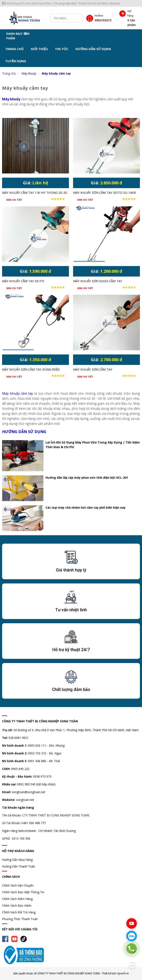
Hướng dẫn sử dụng (93, 49)
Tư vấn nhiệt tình (71, 610)
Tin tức (62, 49)
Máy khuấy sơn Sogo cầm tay (98, 281)
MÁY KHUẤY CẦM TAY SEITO (23, 281)
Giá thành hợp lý (71, 570)
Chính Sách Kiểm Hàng (17, 899)
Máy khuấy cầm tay (56, 73)
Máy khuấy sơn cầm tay (93, 369)
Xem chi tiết (14, 200)
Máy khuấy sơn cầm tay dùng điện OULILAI (31, 370)
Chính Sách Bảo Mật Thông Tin (23, 892)
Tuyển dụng (16, 61)
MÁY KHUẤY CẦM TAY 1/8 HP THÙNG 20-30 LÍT (35, 193)
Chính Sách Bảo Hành (17, 906)
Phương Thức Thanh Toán (20, 919)
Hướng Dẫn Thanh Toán (19, 866)
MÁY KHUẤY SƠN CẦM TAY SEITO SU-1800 (105, 193)
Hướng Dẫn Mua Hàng (17, 860)
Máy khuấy (29, 73)
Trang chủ (14, 49)
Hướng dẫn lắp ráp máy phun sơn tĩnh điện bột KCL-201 (87, 478)
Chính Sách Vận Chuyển (18, 885)
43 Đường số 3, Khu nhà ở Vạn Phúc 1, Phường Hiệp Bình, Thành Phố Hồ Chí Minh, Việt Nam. (61, 3)
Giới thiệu (39, 49)
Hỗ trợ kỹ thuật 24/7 (71, 650)
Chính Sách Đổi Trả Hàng (19, 912)
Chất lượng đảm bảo (71, 689)
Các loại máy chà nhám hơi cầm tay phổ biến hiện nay (86, 507)
